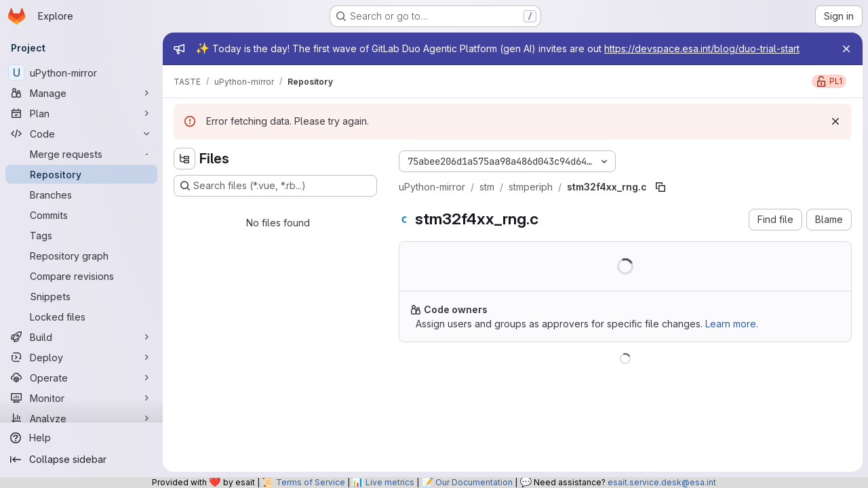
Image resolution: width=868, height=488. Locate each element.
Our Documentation (474, 482)
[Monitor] (81, 398)
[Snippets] (81, 296)
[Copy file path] (660, 187)
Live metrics (390, 482)
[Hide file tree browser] (184, 159)
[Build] (81, 337)
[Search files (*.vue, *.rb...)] (275, 186)
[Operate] (81, 378)
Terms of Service (311, 482)
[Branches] (81, 195)
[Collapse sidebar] (81, 460)
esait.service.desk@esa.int (662, 482)
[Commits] (81, 215)
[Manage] (81, 93)
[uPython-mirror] (81, 73)
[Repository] (81, 174)
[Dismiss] (835, 121)
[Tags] (81, 235)
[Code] (81, 134)
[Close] (846, 49)
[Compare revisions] (81, 276)
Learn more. (732, 324)
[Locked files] (81, 317)
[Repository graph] (81, 256)
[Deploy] (81, 357)
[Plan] (81, 113)
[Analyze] (81, 418)
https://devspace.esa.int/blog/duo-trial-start (702, 48)
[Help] (81, 438)
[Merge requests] (81, 154)
